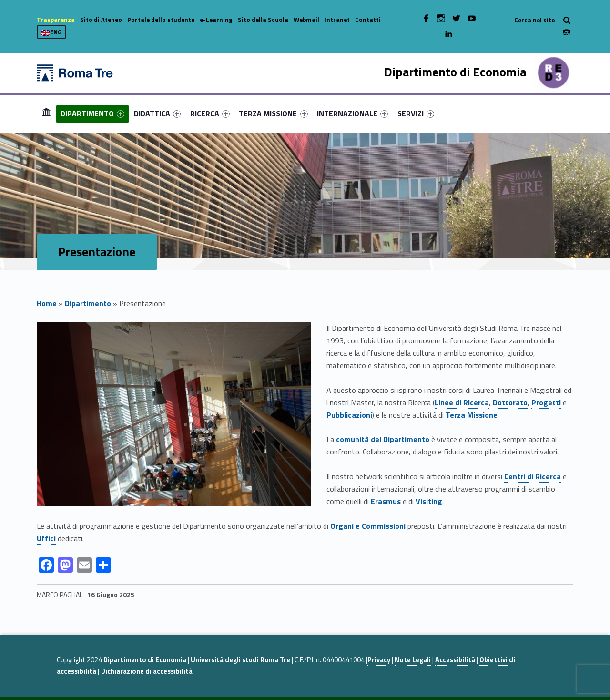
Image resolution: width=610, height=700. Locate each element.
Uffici (46, 538)
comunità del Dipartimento (383, 439)
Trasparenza (56, 20)
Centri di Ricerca (533, 476)
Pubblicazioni (349, 415)
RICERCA (210, 113)
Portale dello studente (161, 20)
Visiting (429, 501)
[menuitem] (46, 113)
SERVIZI (416, 113)
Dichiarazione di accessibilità (147, 671)
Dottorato (510, 402)
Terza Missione (472, 415)
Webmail (306, 20)
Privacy (379, 660)
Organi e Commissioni (368, 526)
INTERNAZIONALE (352, 113)
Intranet (337, 20)
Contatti (368, 20)
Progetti (546, 402)
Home (46, 113)
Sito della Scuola (263, 20)
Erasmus (386, 501)
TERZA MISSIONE (273, 113)
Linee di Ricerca (462, 402)
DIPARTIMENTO (92, 113)
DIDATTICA (157, 113)
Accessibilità (455, 660)
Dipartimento (88, 303)
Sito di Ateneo (101, 20)
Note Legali (413, 660)
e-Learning (216, 20)
